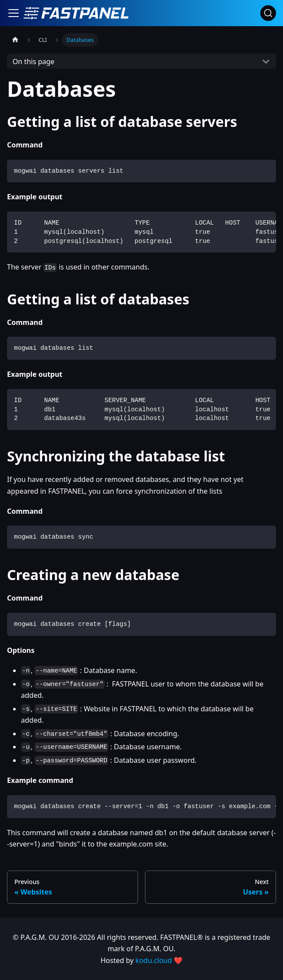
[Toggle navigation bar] (14, 13)
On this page (34, 61)
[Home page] (15, 40)
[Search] (268, 13)
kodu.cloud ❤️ (159, 960)
